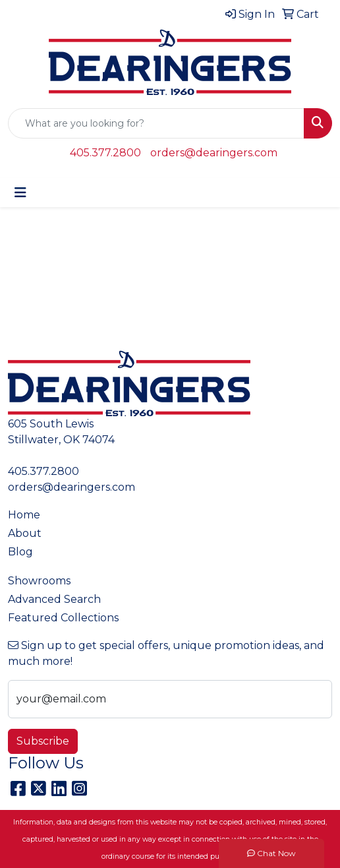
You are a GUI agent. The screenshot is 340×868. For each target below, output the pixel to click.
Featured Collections (63, 618)
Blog (20, 552)
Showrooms (39, 581)
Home (24, 515)
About (25, 533)
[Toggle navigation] (20, 193)
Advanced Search (54, 599)
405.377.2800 (105, 153)
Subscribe (43, 741)
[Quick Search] (156, 123)
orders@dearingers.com (214, 153)
